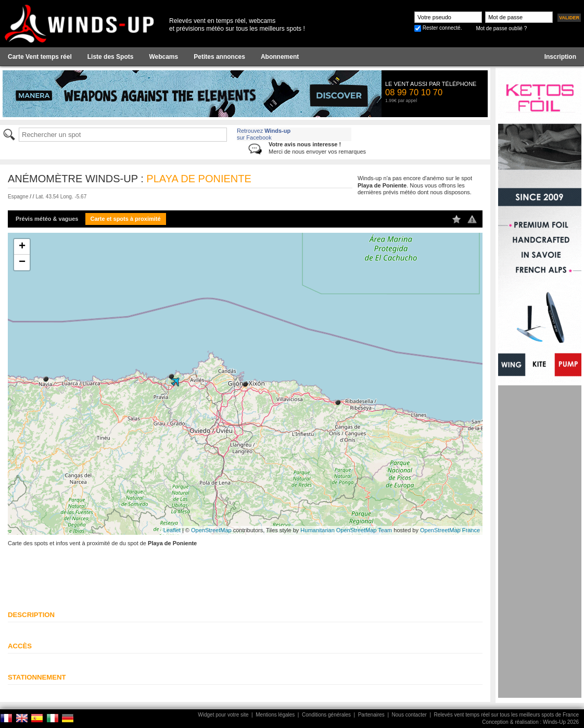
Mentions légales (275, 715)
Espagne (18, 197)
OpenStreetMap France (450, 530)
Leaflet (172, 530)
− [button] (22, 262)
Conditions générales (326, 715)
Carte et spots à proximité (126, 219)
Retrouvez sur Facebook (264, 134)
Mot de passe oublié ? (501, 28)
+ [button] (22, 247)
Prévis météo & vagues (47, 219)
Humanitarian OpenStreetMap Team (346, 530)
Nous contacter (409, 715)
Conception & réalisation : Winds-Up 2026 (530, 722)
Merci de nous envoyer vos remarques (317, 148)
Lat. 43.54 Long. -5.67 (61, 197)
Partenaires (371, 715)
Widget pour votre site (223, 715)
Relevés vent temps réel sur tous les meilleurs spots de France (506, 715)
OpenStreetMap (211, 530)
